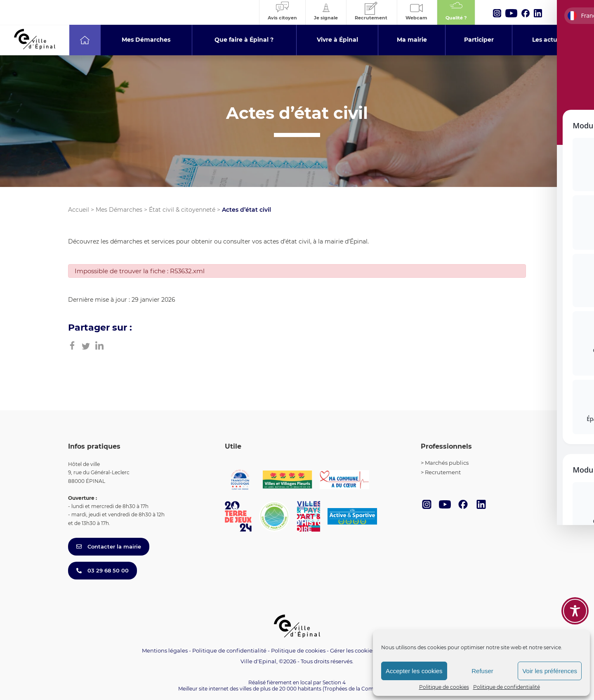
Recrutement (443, 472)
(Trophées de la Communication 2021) (369, 689)
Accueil (79, 210)
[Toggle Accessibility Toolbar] (575, 611)
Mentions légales (165, 650)
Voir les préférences (550, 671)
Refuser (482, 671)
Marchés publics (447, 463)
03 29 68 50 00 (103, 570)
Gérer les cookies (352, 651)
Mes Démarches (119, 210)
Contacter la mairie (109, 546)
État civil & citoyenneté (182, 210)
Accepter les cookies (414, 671)
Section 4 (334, 682)
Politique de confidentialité (507, 687)
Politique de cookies (444, 687)
